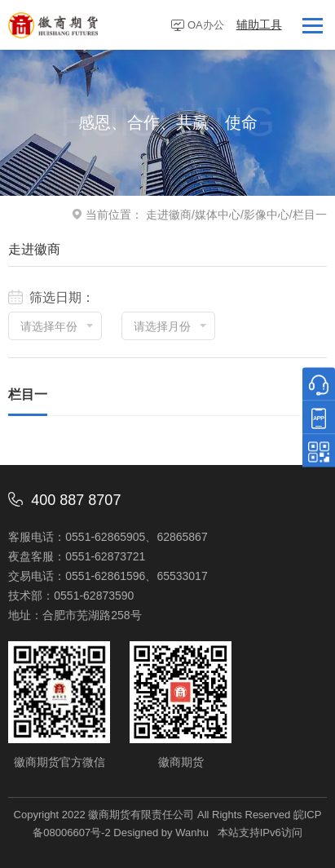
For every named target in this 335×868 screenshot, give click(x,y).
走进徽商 (169, 215)
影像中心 (267, 215)
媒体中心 (218, 215)
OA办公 (206, 25)
